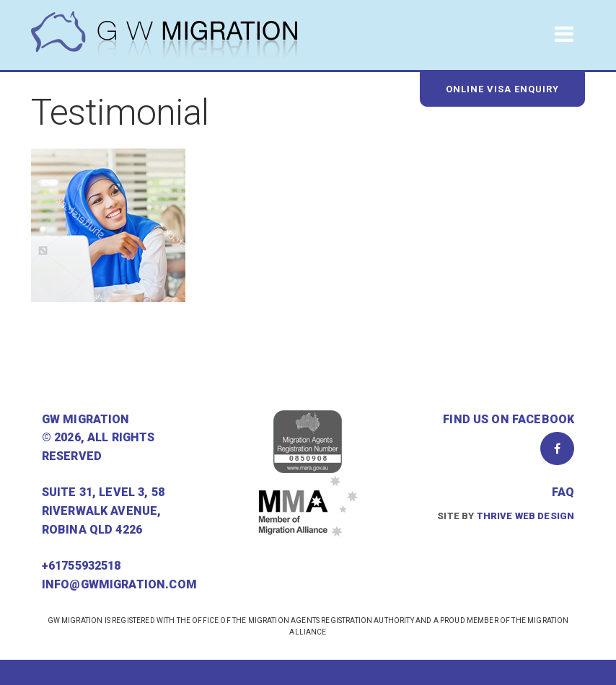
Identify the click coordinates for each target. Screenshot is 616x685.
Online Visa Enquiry (502, 89)
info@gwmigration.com (119, 584)
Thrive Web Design (526, 516)
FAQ (563, 492)
